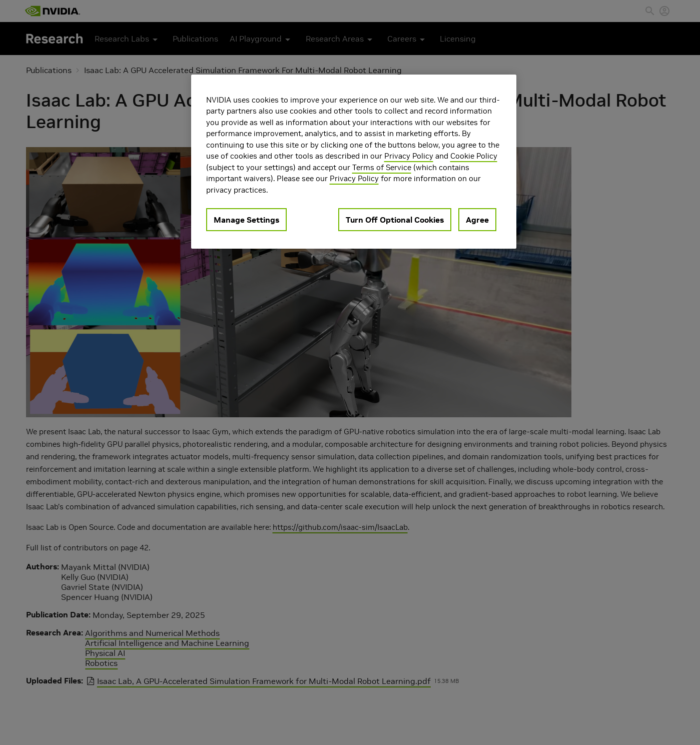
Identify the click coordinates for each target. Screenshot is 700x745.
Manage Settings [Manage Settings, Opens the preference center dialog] (246, 220)
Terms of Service (382, 167)
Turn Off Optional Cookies (395, 220)
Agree (477, 220)
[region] (354, 162)
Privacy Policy (409, 156)
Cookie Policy (474, 156)
